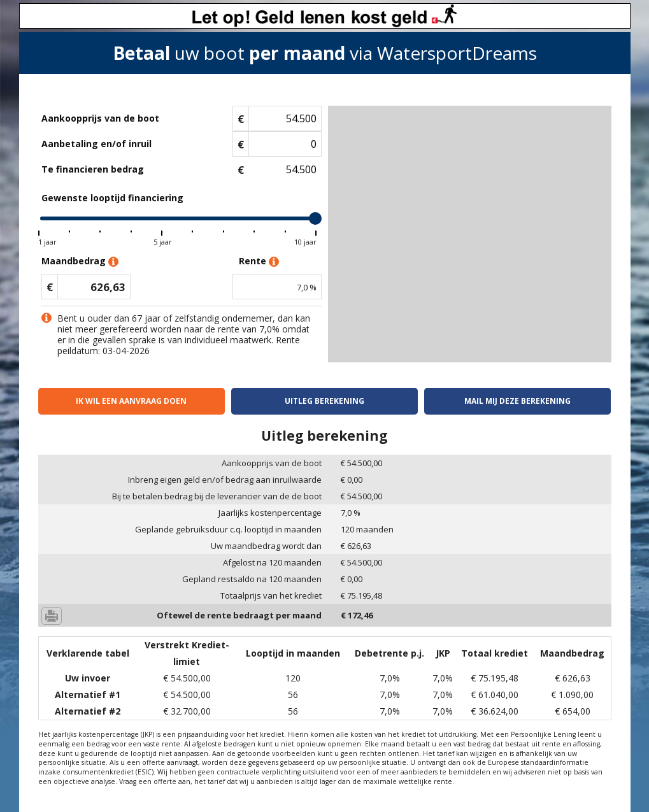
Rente (259, 261)
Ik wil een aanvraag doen (131, 401)
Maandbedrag (80, 261)
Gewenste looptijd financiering (112, 198)
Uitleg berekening (324, 401)
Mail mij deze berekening (517, 401)
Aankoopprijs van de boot (100, 118)
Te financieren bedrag (93, 169)
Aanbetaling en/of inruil (96, 144)
